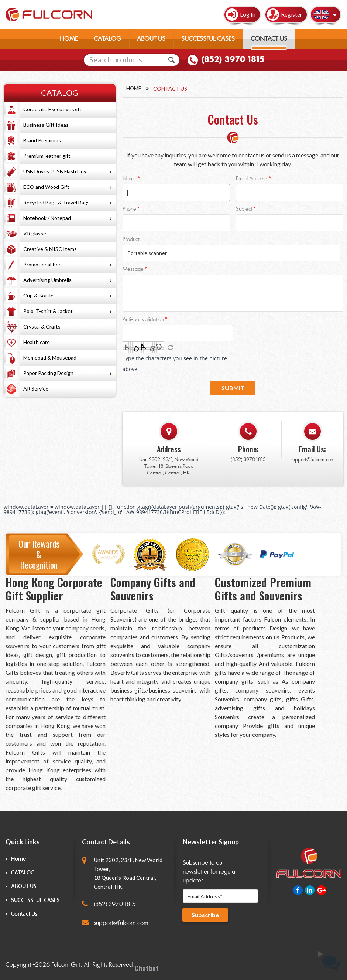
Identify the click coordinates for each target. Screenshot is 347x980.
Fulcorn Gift (66, 965)
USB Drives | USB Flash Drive (56, 171)
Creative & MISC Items (50, 249)
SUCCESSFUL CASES (208, 39)
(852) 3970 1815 (233, 59)
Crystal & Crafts (42, 326)
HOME (69, 39)
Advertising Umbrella (47, 280)
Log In (248, 14)
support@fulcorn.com (312, 460)
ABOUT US (151, 39)
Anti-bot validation (143, 320)
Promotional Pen (42, 264)
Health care (37, 342)
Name (130, 179)
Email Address (252, 179)
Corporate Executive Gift (52, 109)
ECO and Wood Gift (46, 187)
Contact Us (24, 914)
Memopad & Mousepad (50, 358)
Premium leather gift (47, 156)
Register (292, 14)
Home (134, 89)
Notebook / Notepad (47, 218)
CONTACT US (269, 39)
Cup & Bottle (38, 295)
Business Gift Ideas (46, 125)
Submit (233, 388)
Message (133, 270)
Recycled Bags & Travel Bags (56, 202)
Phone (129, 209)
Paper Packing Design (48, 373)
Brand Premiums (42, 140)
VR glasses (36, 233)
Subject (244, 209)
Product (131, 240)
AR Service (36, 389)
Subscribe (205, 915)
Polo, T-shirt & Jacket (48, 311)
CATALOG (107, 39)
